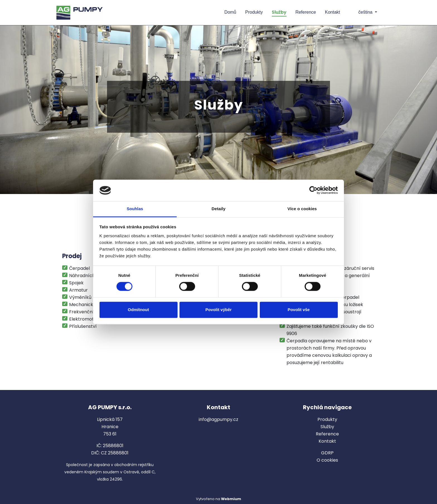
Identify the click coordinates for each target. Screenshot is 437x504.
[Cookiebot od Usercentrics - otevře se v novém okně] (313, 190)
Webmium (231, 499)
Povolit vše (299, 310)
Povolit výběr (219, 310)
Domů (230, 12)
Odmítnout (139, 310)
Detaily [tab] (219, 209)
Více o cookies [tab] (302, 209)
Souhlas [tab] (135, 209)
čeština (361, 12)
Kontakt (332, 12)
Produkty (254, 12)
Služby (279, 12)
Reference (306, 12)
